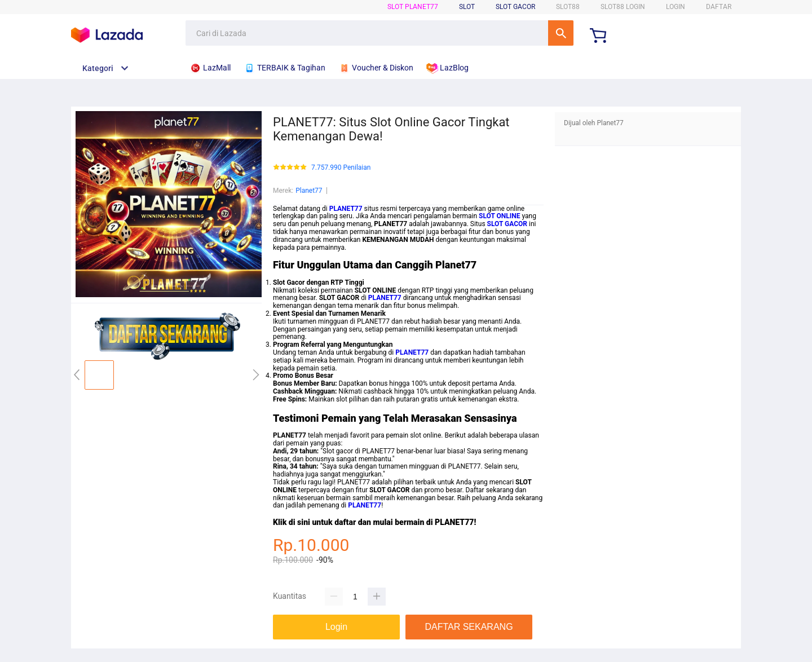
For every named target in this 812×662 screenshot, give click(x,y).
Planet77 (309, 191)
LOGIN (676, 7)
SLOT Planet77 (413, 7)
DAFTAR (719, 7)
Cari (561, 33)
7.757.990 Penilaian (341, 168)
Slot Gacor (515, 7)
